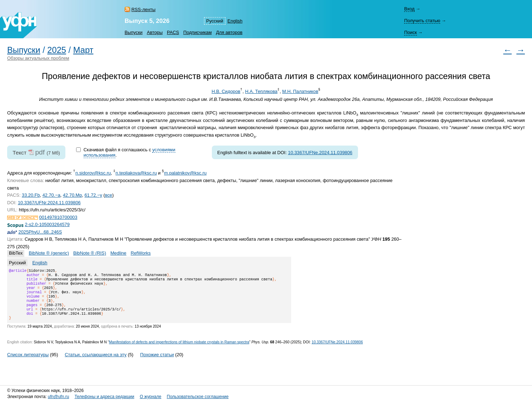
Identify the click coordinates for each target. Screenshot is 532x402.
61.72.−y (93, 195)
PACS (173, 32)
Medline (118, 253)
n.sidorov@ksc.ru (93, 173)
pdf (40, 152)
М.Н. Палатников (300, 91)
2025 (57, 50)
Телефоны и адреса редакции (105, 397)
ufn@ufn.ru (59, 397)
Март (83, 50)
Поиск (410, 32)
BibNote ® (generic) (49, 253)
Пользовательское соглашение (198, 397)
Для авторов (229, 32)
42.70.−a (51, 195)
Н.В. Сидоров (226, 91)
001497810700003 (58, 217)
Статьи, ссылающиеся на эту (96, 363)
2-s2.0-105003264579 (47, 224)
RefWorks (141, 253)
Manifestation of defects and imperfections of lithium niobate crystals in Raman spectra (179, 351)
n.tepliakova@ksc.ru (136, 173)
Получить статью (422, 21)
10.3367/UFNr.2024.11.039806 (49, 203)
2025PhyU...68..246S (40, 232)
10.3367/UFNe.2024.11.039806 (320, 153)
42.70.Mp (72, 195)
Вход (409, 9)
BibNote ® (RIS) (90, 253)
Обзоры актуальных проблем (38, 58)
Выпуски (134, 32)
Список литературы (28, 363)
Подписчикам (197, 32)
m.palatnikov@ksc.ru (185, 173)
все (109, 195)
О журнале (150, 397)
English (235, 21)
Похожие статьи (157, 363)
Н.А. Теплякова (261, 91)
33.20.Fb (31, 195)
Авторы (155, 32)
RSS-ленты (143, 9)
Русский (215, 21)
